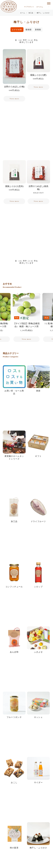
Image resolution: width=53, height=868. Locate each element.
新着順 (38, 30)
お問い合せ (9, 839)
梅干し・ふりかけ (43, 13)
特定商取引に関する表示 (15, 833)
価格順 (28, 30)
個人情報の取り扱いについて (17, 827)
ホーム (23, 13)
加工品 (31, 13)
